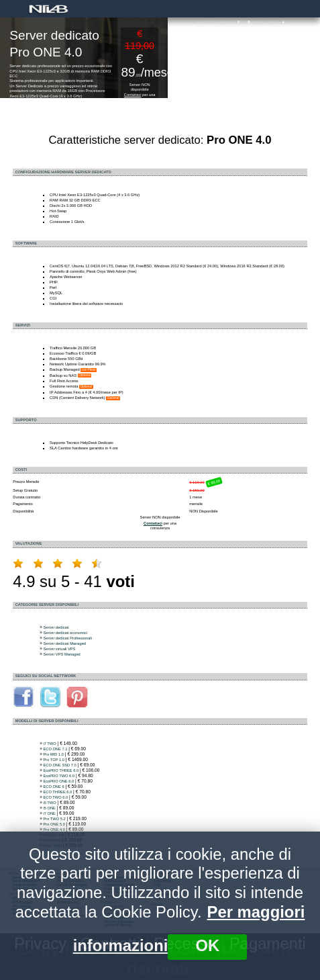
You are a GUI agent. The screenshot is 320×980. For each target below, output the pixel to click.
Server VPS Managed (61, 654)
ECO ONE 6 (53, 787)
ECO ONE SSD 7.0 (59, 765)
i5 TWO (49, 803)
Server (200, 22)
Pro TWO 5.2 (54, 819)
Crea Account (273, 22)
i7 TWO (49, 744)
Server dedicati (56, 627)
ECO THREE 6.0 (57, 792)
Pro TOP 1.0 (53, 760)
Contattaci (133, 95)
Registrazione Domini (223, 22)
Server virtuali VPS (59, 649)
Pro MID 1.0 (53, 754)
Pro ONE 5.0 (54, 824)
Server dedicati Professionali (67, 638)
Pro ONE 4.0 (54, 830)
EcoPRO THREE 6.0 (61, 770)
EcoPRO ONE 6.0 (58, 781)
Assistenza (255, 22)
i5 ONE (49, 808)
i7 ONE (49, 813)
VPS (208, 22)
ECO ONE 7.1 (55, 749)
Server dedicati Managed (64, 643)
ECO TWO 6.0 (55, 797)
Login (287, 22)
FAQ (242, 22)
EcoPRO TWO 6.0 (59, 776)
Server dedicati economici (65, 633)
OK (207, 945)
